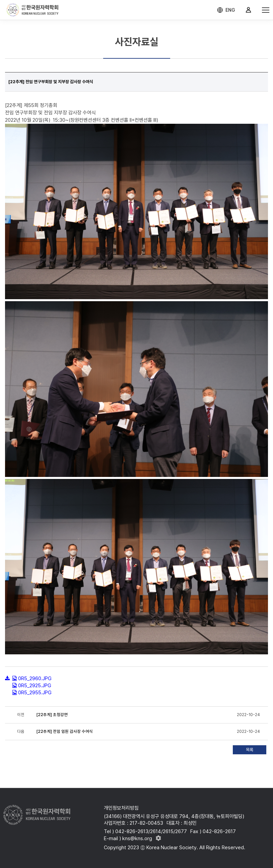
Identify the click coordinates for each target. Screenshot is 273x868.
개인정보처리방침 (121, 808)
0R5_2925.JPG (35, 686)
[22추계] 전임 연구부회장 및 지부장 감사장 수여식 (51, 82)
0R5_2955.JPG (35, 693)
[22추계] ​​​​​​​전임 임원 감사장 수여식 (65, 731)
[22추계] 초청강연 (53, 715)
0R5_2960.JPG (35, 679)
